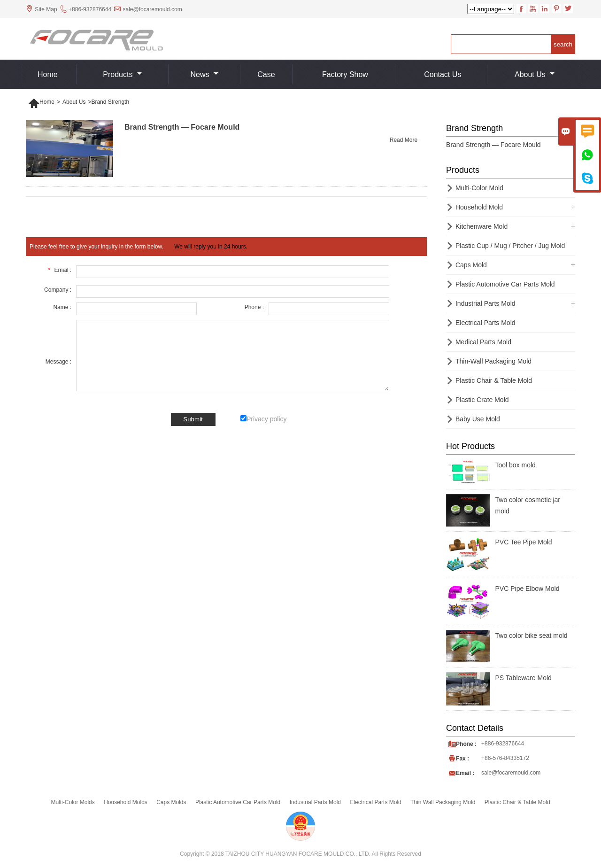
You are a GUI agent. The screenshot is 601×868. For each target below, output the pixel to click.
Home (48, 74)
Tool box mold (516, 465)
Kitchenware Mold (482, 226)
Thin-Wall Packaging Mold (493, 361)
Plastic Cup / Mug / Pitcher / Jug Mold (510, 246)
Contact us (443, 74)
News (204, 74)
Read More (404, 140)
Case (266, 74)
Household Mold (479, 207)
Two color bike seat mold (532, 635)
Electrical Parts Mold (485, 323)
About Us (535, 74)
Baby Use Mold (478, 419)
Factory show (345, 74)
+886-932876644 (90, 9)
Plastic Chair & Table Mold (494, 380)
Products (122, 74)
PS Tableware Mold (524, 678)
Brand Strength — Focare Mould (493, 145)
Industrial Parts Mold (485, 303)
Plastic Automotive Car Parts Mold (505, 284)
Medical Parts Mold (483, 342)
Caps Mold (471, 265)
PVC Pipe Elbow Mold (528, 589)
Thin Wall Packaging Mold (443, 802)
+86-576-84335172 (505, 758)
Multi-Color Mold (479, 188)
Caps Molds (171, 802)
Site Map (46, 9)
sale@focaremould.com (152, 9)
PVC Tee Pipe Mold (524, 542)
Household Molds (126, 802)
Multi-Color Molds (73, 802)
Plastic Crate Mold (482, 400)
